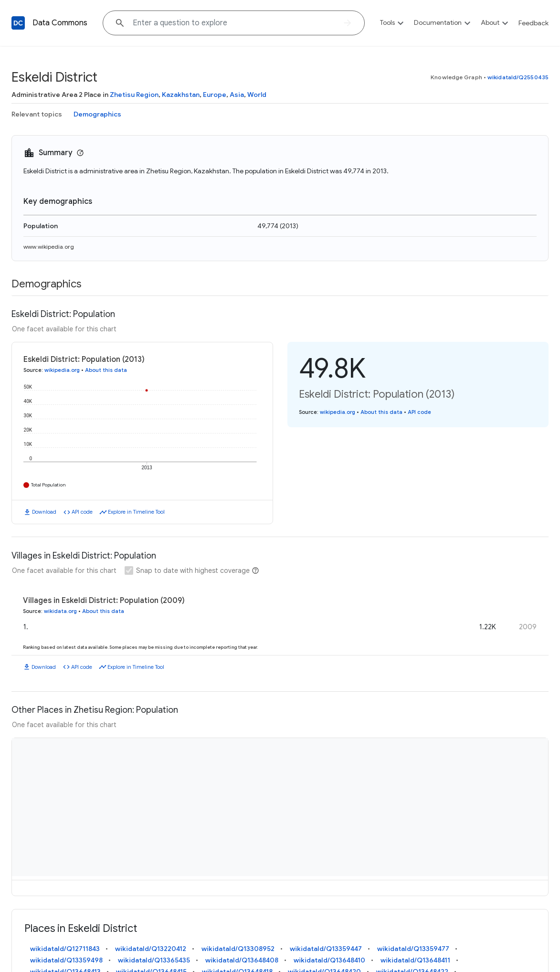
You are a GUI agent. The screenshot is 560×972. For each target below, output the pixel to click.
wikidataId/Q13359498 (66, 960)
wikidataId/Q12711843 (65, 949)
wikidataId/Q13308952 (238, 949)
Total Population (48, 485)
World (257, 95)
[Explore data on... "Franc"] (234, 23)
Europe (215, 95)
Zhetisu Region (134, 95)
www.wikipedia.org (49, 247)
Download (44, 512)
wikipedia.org (62, 370)
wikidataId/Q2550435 (518, 77)
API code (82, 512)
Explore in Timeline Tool (136, 512)
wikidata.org (60, 611)
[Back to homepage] (18, 23)
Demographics (97, 114)
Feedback (534, 23)
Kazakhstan (181, 95)
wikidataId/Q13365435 (154, 960)
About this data (106, 370)
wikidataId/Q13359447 (326, 949)
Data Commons (60, 23)
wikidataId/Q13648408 (242, 960)
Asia (237, 95)
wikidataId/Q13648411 (415, 960)
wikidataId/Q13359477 (413, 949)
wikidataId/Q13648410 (329, 960)
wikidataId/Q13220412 (151, 949)
